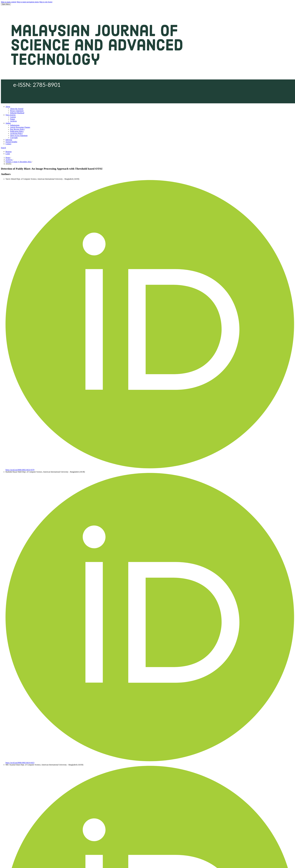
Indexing (9, 140)
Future (13, 119)
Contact (8, 144)
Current (13, 117)
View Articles (11, 115)
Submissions (15, 125)
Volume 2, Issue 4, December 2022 (19, 162)
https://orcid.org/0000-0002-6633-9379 (20, 470)
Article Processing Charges (20, 127)
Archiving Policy (16, 133)
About (8, 107)
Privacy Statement (17, 111)
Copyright (14, 138)
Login (8, 154)
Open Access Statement (19, 136)
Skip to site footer (46, 2)
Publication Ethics (17, 131)
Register (9, 152)
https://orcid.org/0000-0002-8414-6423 (20, 763)
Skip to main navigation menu (28, 2)
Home (8, 158)
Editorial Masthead (17, 113)
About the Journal (17, 109)
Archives (13, 121)
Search (3, 148)
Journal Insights (11, 142)
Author (8, 123)
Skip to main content (9, 2)
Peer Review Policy (17, 129)
